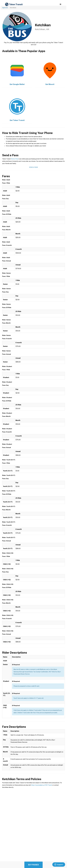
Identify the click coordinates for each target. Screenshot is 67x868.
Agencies (5, 8)
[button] (60, 4)
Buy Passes (33, 865)
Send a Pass (15, 159)
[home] (14, 4)
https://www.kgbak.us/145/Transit (42, 785)
